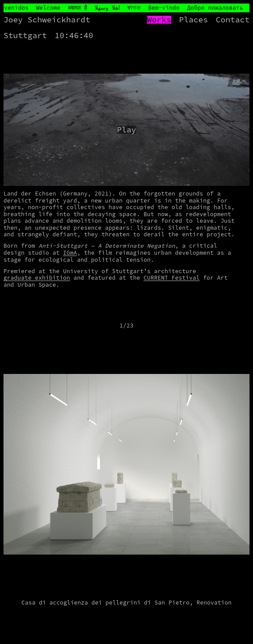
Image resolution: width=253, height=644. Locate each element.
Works (159, 20)
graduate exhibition (37, 278)
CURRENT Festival (172, 278)
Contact (233, 20)
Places (193, 20)
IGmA (70, 253)
